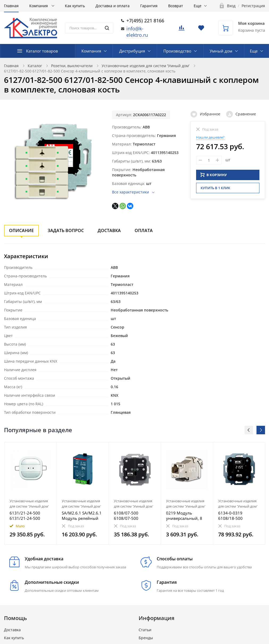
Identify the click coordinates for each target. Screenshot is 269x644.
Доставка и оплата (113, 6)
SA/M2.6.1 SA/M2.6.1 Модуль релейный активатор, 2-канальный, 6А (82, 516)
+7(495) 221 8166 (145, 21)
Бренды (146, 638)
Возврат (176, 6)
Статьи (145, 630)
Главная (11, 6)
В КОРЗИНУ (214, 174)
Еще (198, 6)
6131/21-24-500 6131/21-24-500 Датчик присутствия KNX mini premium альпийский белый (29, 516)
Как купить (75, 6)
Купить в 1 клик (215, 187)
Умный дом (221, 51)
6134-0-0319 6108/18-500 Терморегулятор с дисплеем (235, 516)
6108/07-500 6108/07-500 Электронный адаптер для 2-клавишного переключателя (129, 516)
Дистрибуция (132, 51)
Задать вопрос (66, 230)
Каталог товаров (42, 51)
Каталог (35, 66)
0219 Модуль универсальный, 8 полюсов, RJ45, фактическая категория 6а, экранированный (184, 516)
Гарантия (149, 6)
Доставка (109, 230)
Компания (39, 6)
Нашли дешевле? (210, 137)
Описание (21, 230)
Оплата (144, 230)
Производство (177, 51)
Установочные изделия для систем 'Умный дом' (146, 66)
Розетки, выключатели (72, 66)
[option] (31, 493)
